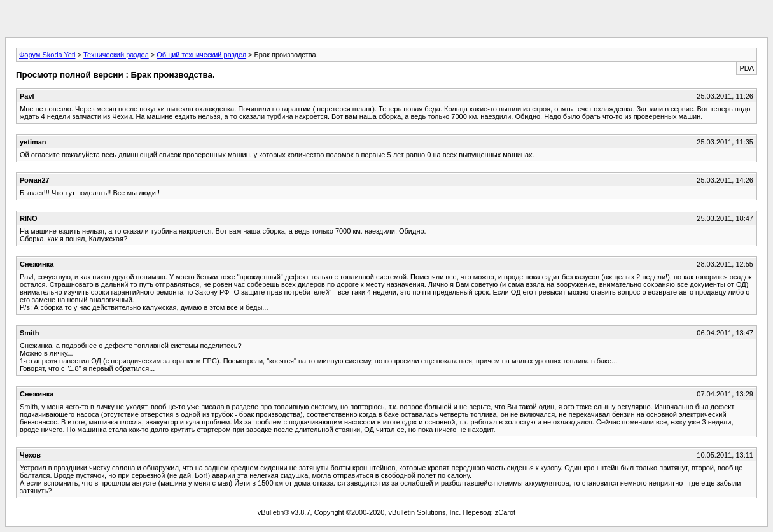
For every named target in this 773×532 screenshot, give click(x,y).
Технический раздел (116, 55)
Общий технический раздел (201, 55)
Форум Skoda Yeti (47, 55)
